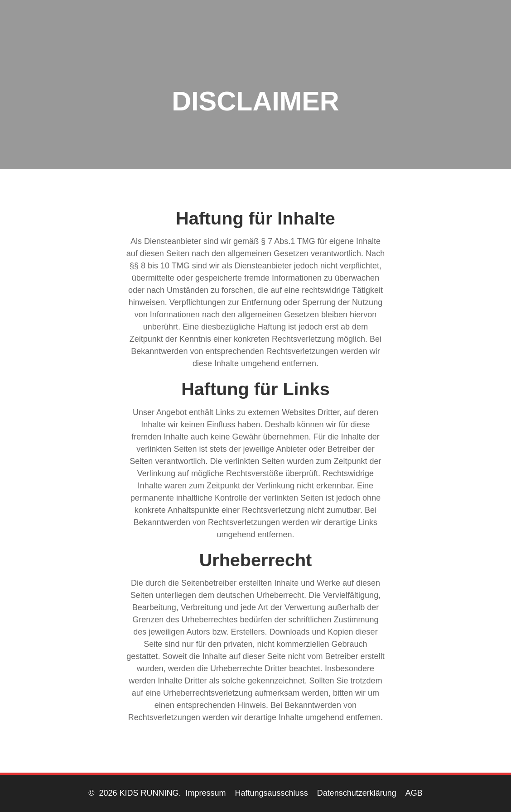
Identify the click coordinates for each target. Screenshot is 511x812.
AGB (414, 793)
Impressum (206, 793)
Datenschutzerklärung (357, 793)
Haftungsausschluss (272, 793)
